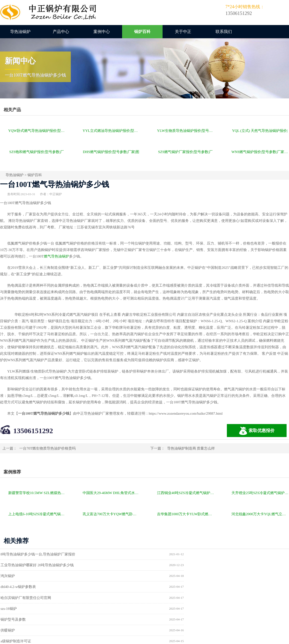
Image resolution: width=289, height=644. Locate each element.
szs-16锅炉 (160, 576)
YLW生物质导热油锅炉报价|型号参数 (186, 131)
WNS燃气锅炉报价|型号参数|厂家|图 (260, 152)
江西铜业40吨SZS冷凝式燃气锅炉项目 (186, 493)
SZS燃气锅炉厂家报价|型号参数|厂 (186, 152)
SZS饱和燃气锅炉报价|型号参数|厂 (37, 152)
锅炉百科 (142, 32)
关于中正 (183, 32)
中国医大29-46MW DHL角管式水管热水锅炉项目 (111, 493)
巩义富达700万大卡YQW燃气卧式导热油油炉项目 (111, 514)
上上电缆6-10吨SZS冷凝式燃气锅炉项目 (37, 514)
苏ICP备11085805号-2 (227, 624)
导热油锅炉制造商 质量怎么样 (191, 448)
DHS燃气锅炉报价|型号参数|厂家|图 (111, 152)
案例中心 (102, 32)
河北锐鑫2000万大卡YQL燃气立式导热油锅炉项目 (260, 514)
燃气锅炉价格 (56, 624)
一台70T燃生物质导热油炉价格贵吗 (47, 448)
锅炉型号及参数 (16, 587)
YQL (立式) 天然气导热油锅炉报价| (260, 131)
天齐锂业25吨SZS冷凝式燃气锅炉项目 (260, 493)
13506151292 (33, 431)
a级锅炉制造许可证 (18, 599)
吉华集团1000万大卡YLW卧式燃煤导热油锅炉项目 (186, 514)
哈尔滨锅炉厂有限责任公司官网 (28, 576)
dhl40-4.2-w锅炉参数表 (170, 565)
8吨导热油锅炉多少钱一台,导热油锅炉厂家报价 (41, 554)
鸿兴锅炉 (10, 565)
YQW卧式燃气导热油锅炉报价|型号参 (37, 131)
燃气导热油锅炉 (56, 256)
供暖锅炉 (159, 587)
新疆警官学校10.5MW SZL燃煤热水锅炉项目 (37, 493)
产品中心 (61, 32)
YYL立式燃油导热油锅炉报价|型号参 (111, 131)
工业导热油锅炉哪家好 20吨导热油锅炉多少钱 (189, 554)
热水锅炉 (159, 599)
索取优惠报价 (257, 431)
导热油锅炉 (20, 32)
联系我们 (224, 32)
